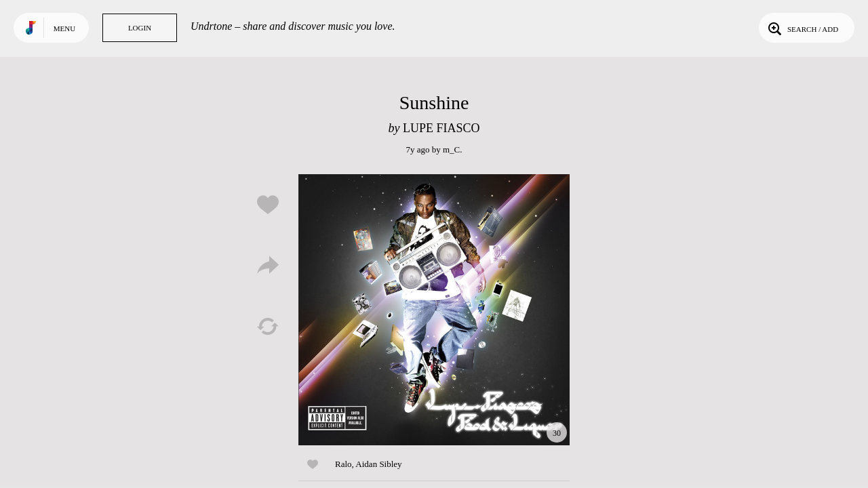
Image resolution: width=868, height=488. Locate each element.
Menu (64, 28)
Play (434, 310)
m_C (451, 149)
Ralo (343, 464)
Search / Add (802, 28)
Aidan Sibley (378, 464)
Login (140, 28)
